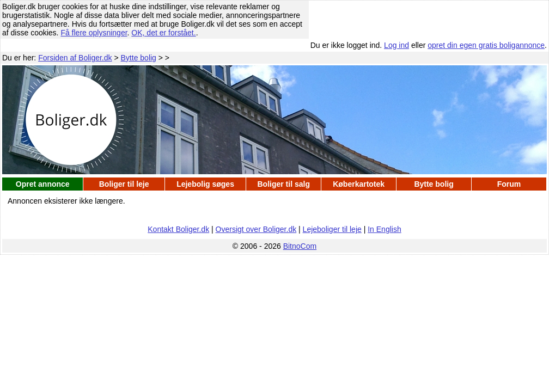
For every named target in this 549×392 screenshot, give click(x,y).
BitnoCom (300, 246)
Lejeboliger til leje (332, 229)
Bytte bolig (139, 58)
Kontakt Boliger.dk (178, 229)
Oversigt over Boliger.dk (256, 229)
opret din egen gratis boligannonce (486, 45)
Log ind (396, 45)
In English (384, 229)
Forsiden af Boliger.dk (75, 58)
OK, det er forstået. (163, 33)
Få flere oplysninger (94, 33)
